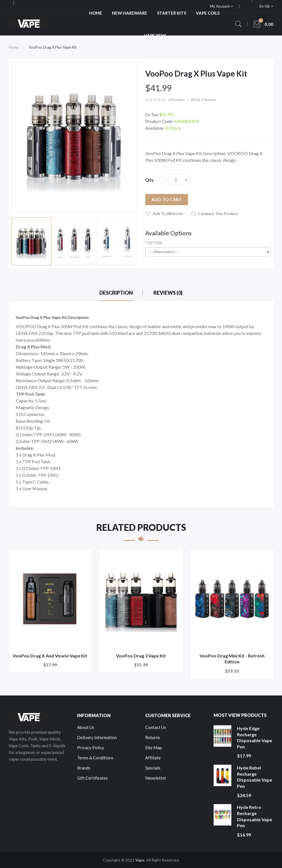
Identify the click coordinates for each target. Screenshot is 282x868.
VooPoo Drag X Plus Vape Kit (53, 47)
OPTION (155, 243)
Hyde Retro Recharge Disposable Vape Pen (255, 816)
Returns (153, 737)
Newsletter (156, 778)
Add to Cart (167, 199)
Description (116, 293)
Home (14, 47)
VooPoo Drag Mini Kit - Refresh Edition (232, 659)
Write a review (203, 100)
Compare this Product (218, 213)
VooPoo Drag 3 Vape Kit (141, 656)
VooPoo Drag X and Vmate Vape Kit (50, 656)
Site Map (154, 748)
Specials (153, 768)
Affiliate (153, 758)
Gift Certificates (92, 778)
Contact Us (156, 727)
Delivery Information (97, 737)
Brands (84, 768)
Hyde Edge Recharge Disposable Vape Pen (255, 737)
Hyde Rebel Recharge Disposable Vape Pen (255, 777)
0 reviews (177, 100)
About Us (86, 727)
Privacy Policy (91, 748)
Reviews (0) (168, 293)
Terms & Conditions (95, 758)
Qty (149, 180)
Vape (140, 860)
